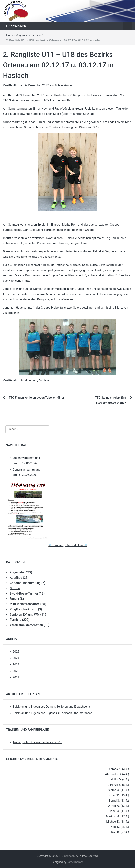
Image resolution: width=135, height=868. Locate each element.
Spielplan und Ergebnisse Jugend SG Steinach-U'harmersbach (53, 713)
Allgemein (22, 35)
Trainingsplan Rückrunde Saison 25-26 (37, 742)
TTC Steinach (14, 26)
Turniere (36, 35)
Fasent (14, 599)
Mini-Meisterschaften (25, 604)
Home (10, 35)
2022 (16, 671)
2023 (16, 664)
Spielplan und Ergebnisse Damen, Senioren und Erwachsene (51, 707)
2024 (16, 658)
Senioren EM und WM (25, 615)
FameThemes (75, 862)
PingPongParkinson (23, 609)
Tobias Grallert (64, 85)
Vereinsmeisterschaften (26, 625)
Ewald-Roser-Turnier (24, 593)
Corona (15, 588)
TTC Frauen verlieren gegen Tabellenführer (36, 398)
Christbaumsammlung (25, 583)
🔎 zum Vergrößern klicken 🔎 (67, 545)
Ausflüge (16, 578)
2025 (16, 652)
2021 (16, 677)
